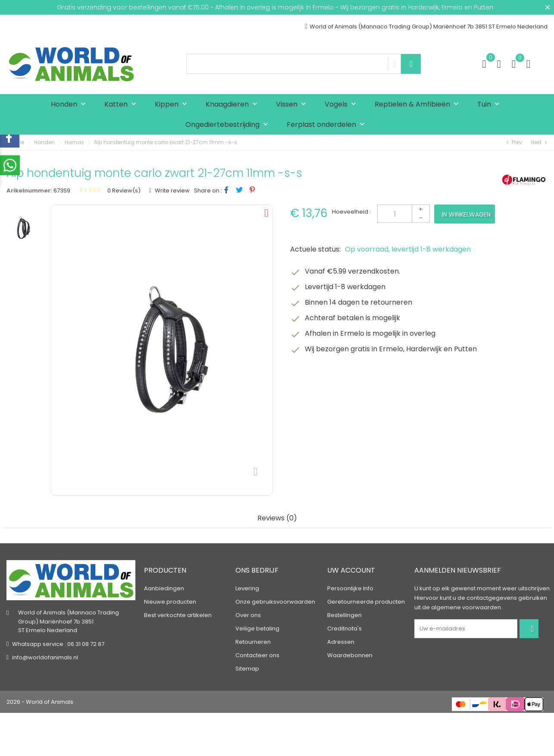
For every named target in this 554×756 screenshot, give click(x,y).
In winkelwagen (466, 214)
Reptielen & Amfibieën (419, 105)
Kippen (173, 105)
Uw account (351, 570)
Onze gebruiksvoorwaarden (275, 602)
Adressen (341, 642)
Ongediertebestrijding (229, 125)
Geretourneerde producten (366, 602)
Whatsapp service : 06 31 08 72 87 (58, 644)
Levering (247, 588)
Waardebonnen (350, 655)
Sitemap (247, 669)
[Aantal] (404, 214)
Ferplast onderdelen (328, 125)
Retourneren (253, 642)
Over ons (248, 615)
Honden (70, 105)
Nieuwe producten (170, 602)
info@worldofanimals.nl (45, 657)
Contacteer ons (257, 655)
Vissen (293, 105)
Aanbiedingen (164, 588)
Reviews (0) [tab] (277, 518)
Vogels (342, 105)
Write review (172, 191)
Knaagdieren (233, 105)
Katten (122, 105)
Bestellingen (344, 615)
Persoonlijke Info (350, 588)
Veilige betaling (257, 628)
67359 (62, 191)
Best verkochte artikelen (178, 615)
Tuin (490, 105)
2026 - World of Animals (40, 702)
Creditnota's (344, 628)
